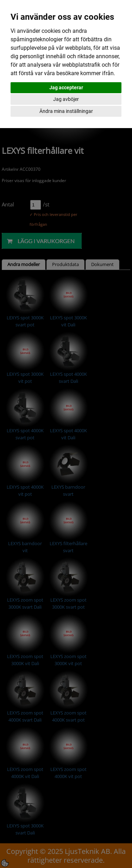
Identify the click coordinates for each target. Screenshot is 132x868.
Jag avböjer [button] (66, 99)
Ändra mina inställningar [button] (66, 111)
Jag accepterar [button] (66, 88)
